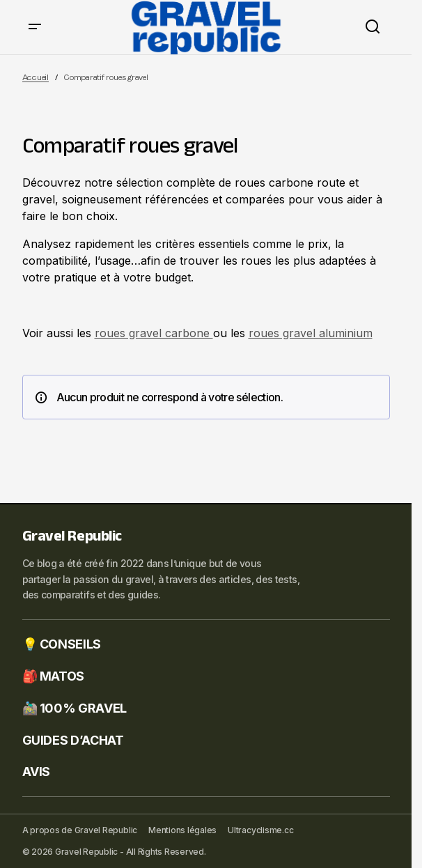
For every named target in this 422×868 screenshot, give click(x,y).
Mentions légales (182, 830)
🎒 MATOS (53, 676)
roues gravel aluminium (311, 333)
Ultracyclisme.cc (260, 830)
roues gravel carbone (154, 333)
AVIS (37, 772)
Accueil (36, 77)
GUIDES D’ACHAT (73, 740)
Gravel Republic (72, 538)
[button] (35, 27)
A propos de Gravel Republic (80, 830)
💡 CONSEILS (62, 644)
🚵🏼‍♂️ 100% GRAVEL (75, 708)
